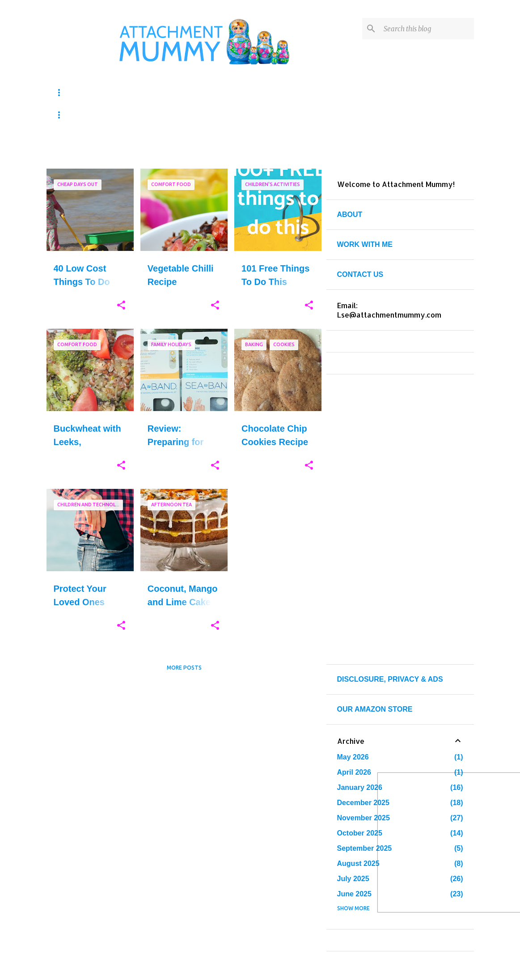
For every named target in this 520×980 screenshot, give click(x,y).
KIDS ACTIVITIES (86, 93)
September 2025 (365, 848)
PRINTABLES (79, 115)
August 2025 (358, 863)
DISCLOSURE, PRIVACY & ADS (390, 679)
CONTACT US (360, 274)
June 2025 (354, 894)
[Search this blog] (427, 29)
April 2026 (354, 772)
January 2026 (360, 787)
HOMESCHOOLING (227, 93)
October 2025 (360, 833)
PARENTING (147, 115)
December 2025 (363, 803)
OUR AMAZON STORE (375, 709)
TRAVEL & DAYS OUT (232, 115)
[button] (121, 305)
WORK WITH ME (365, 244)
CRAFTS (155, 93)
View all (303, 152)
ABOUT (350, 214)
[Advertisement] (184, 741)
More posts (184, 668)
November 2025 (364, 818)
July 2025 (353, 879)
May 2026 (353, 757)
